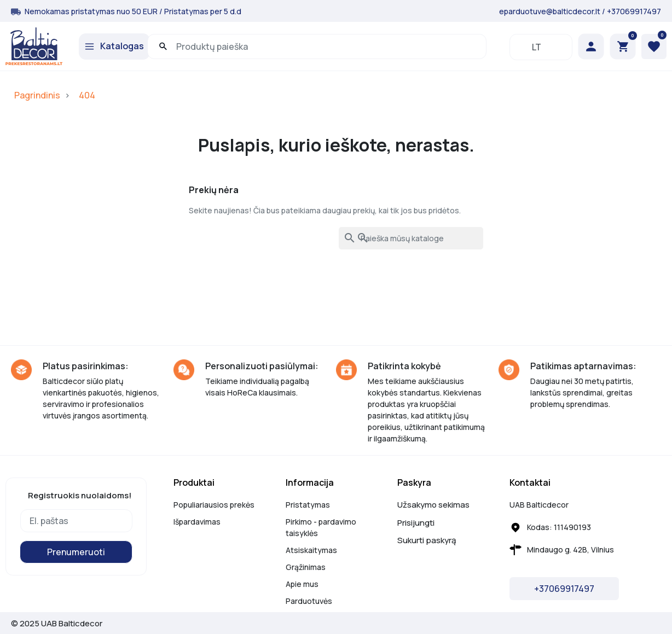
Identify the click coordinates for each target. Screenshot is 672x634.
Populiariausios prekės (214, 505)
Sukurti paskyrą (427, 540)
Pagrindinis (37, 95)
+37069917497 (634, 11)
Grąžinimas (306, 567)
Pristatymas (308, 505)
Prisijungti (416, 523)
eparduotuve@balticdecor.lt (550, 11)
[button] (623, 46)
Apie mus (302, 584)
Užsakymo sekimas (433, 505)
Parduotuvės (309, 601)
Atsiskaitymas (311, 550)
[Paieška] (411, 238)
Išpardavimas (197, 522)
